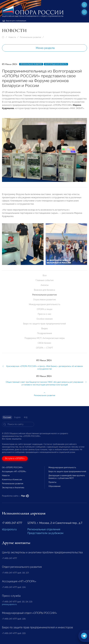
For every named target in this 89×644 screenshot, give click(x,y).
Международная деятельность (45, 304)
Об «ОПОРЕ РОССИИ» (12, 467)
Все (45, 275)
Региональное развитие (31, 37)
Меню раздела (45, 48)
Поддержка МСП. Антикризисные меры (45, 338)
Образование (55, 486)
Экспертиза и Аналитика (13, 488)
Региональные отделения (44, 529)
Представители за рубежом (45, 533)
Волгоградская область (56, 64)
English (17, 417)
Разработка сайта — (15, 496)
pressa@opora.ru (9, 604)
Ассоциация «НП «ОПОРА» (14, 471)
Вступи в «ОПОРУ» (15, 458)
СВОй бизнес (45, 343)
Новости (12, 37)
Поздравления (45, 333)
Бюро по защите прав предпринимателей (45, 324)
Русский (7, 417)
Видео (45, 328)
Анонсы (45, 285)
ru (84, 12)
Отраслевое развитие (45, 300)
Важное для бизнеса (45, 290)
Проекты (52, 482)
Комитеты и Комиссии (12, 480)
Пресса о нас (45, 314)
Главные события (45, 280)
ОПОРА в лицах (45, 309)
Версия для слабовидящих (14, 21)
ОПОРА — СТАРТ (45, 348)
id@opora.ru (9, 529)
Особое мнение (45, 319)
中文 (26, 417)
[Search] (18, 424)
